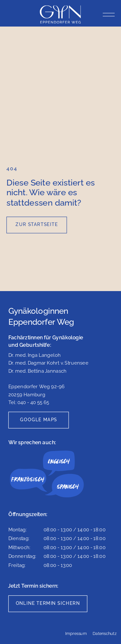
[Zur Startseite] (37, 225)
